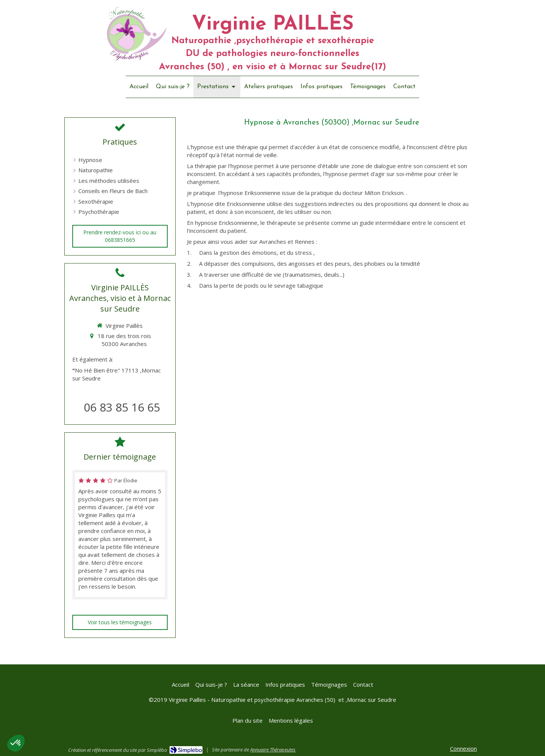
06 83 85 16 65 (122, 407)
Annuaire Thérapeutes (273, 750)
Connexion (463, 748)
